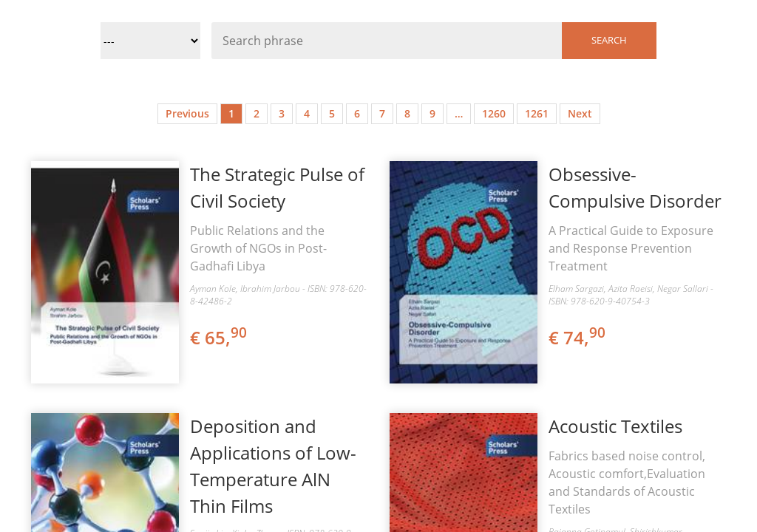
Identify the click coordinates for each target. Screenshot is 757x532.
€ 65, (220, 337)
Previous (187, 113)
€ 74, (578, 337)
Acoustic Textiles (615, 426)
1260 (494, 113)
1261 (537, 113)
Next (580, 113)
